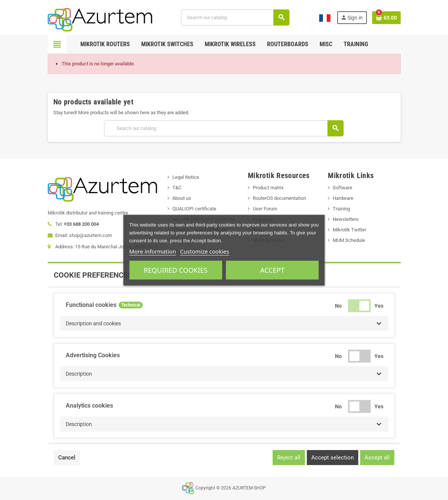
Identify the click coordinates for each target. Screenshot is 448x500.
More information (153, 251)
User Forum (265, 209)
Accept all (377, 458)
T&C (177, 188)
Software (342, 188)
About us (182, 198)
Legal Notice (186, 177)
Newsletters (346, 219)
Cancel (67, 458)
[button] (224, 323)
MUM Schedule (349, 240)
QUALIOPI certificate (194, 209)
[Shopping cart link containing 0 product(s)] (386, 18)
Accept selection (333, 458)
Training (341, 209)
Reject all (289, 458)
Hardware (343, 198)
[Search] (235, 17)
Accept (272, 270)
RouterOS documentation (279, 198)
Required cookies (176, 270)
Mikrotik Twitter (349, 230)
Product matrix (268, 188)
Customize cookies (205, 251)
